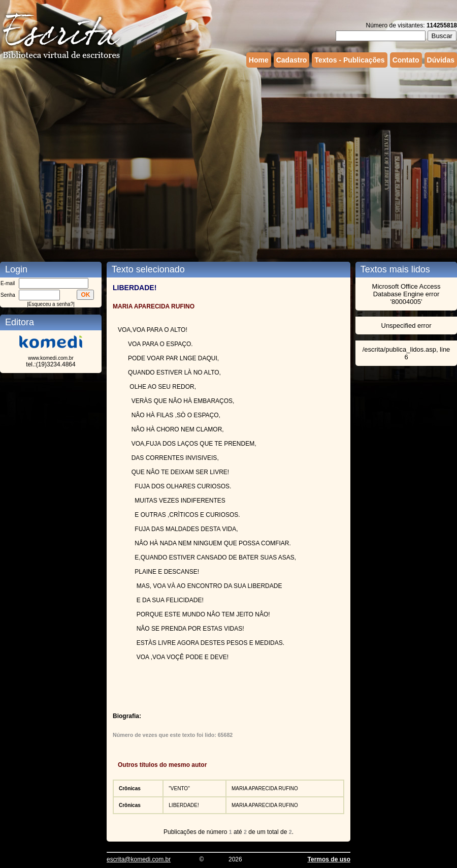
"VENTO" (179, 788)
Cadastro (292, 60)
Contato (406, 60)
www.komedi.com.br (51, 358)
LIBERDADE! (184, 805)
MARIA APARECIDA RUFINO (265, 788)
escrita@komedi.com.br (139, 859)
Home (259, 60)
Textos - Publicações (349, 60)
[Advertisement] (95, 156)
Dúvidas (441, 60)
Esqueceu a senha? (51, 304)
